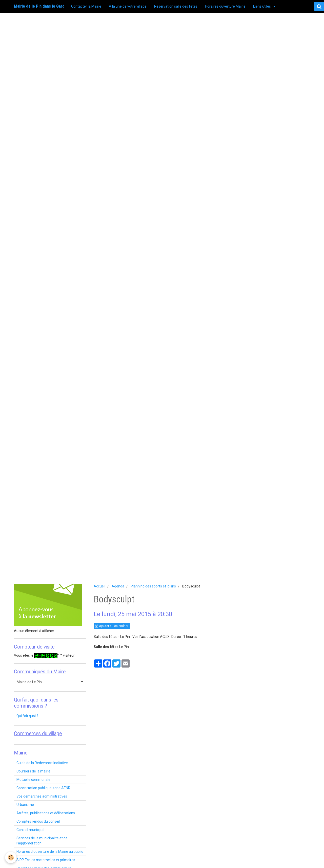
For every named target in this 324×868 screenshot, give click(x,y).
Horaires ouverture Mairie (225, 6)
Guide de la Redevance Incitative (42, 763)
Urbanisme (25, 805)
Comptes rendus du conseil (38, 821)
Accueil (99, 586)
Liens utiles (262, 6)
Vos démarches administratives (42, 796)
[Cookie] (11, 857)
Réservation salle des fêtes (176, 6)
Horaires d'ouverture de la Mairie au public (50, 852)
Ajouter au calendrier (112, 626)
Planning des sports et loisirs (153, 586)
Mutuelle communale (33, 780)
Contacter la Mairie (86, 6)
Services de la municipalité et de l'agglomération (42, 841)
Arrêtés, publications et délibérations (46, 813)
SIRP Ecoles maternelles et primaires (46, 860)
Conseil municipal (30, 830)
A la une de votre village (128, 6)
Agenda (118, 586)
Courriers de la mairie (33, 771)
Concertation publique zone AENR (43, 788)
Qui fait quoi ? (27, 716)
